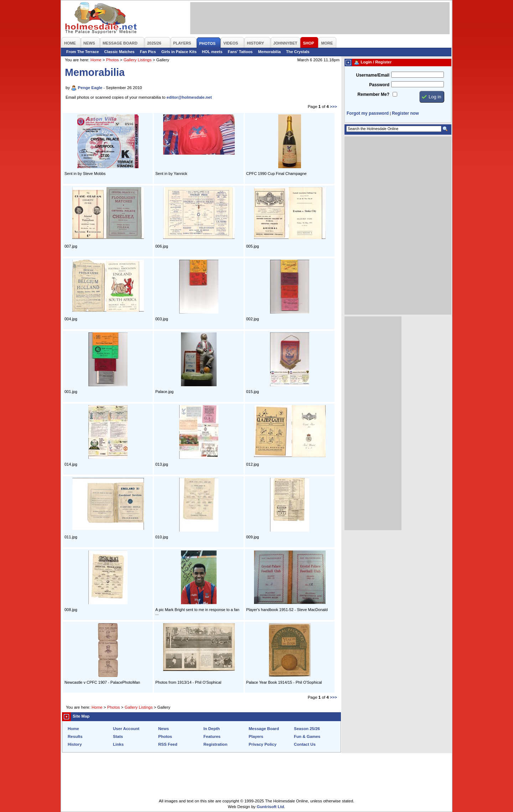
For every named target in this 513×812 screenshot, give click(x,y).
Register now (405, 113)
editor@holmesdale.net (189, 97)
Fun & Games (307, 736)
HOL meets (212, 52)
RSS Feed (168, 744)
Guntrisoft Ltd (271, 807)
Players (256, 736)
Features (212, 736)
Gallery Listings (138, 60)
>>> (333, 107)
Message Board (264, 729)
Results (75, 736)
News (164, 729)
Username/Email (373, 75)
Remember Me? (374, 94)
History (75, 744)
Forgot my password (368, 113)
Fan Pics (148, 52)
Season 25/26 (307, 729)
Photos (113, 60)
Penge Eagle (90, 88)
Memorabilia (269, 52)
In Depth (212, 729)
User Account (126, 729)
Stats (118, 736)
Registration (215, 744)
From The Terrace (83, 52)
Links (118, 744)
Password (379, 85)
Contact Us (305, 744)
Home (96, 60)
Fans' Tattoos (240, 52)
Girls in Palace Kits (179, 52)
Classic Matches (120, 52)
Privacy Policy (263, 744)
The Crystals (298, 52)
